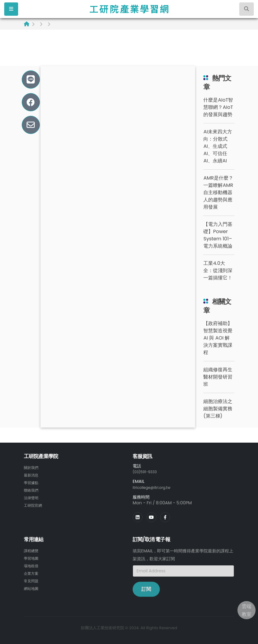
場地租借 (32, 564)
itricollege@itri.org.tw (155, 487)
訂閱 (146, 589)
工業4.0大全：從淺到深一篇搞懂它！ (218, 270)
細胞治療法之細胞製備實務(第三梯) (218, 409)
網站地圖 (32, 586)
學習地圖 (32, 557)
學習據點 (32, 482)
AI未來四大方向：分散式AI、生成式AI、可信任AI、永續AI (218, 146)
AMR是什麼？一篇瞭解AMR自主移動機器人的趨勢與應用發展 (218, 192)
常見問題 (32, 579)
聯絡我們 (32, 489)
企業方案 (32, 572)
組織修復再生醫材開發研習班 (218, 377)
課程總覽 (32, 550)
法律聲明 (32, 496)
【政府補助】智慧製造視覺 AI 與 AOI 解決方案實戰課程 (218, 338)
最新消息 (32, 475)
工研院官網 (34, 504)
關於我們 (32, 467)
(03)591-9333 (147, 472)
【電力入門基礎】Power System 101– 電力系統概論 (218, 235)
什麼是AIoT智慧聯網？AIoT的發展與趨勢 (218, 107)
